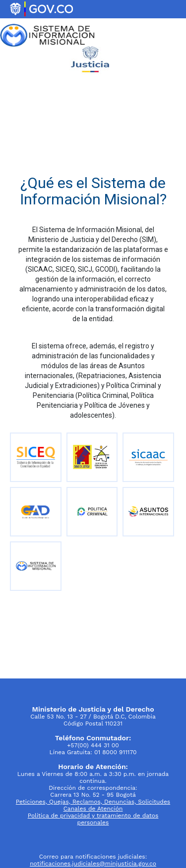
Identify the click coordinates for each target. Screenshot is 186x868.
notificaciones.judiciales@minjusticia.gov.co (93, 864)
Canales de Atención (93, 809)
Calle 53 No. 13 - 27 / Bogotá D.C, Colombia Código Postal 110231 (93, 716)
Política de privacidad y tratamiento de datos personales (93, 819)
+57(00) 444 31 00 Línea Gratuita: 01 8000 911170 (93, 745)
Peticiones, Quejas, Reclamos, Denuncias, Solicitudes (93, 802)
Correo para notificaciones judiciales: (93, 857)
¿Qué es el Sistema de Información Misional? (93, 191)
